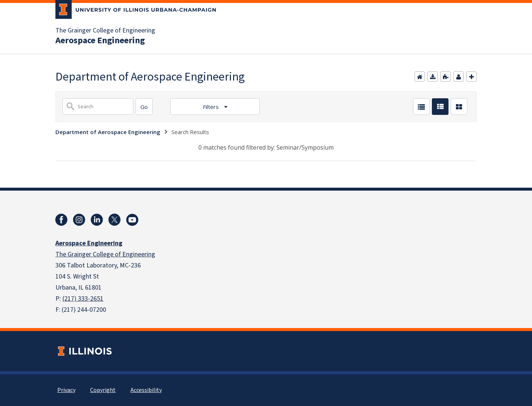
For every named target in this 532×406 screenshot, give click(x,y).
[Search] (144, 107)
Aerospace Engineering (100, 41)
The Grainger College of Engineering (105, 31)
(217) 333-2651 (83, 299)
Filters (212, 107)
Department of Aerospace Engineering (108, 132)
